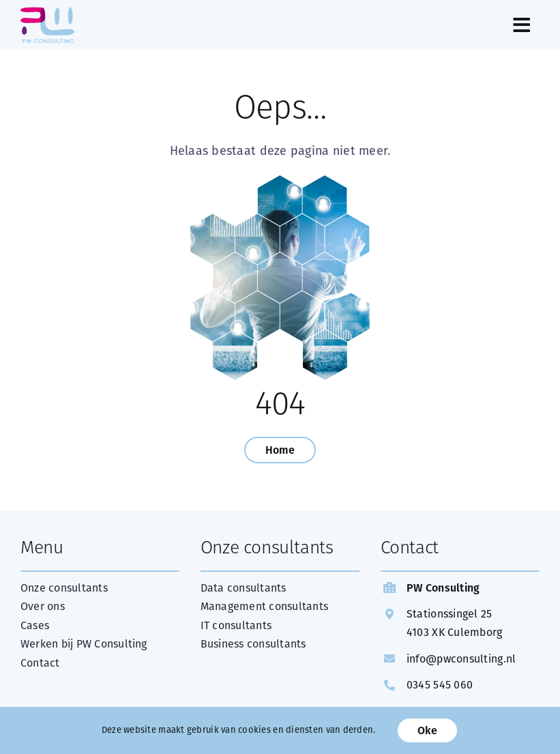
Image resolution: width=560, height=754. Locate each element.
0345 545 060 (440, 685)
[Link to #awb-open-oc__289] (320, 25)
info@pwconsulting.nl (461, 659)
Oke (428, 730)
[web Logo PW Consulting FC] (48, 13)
